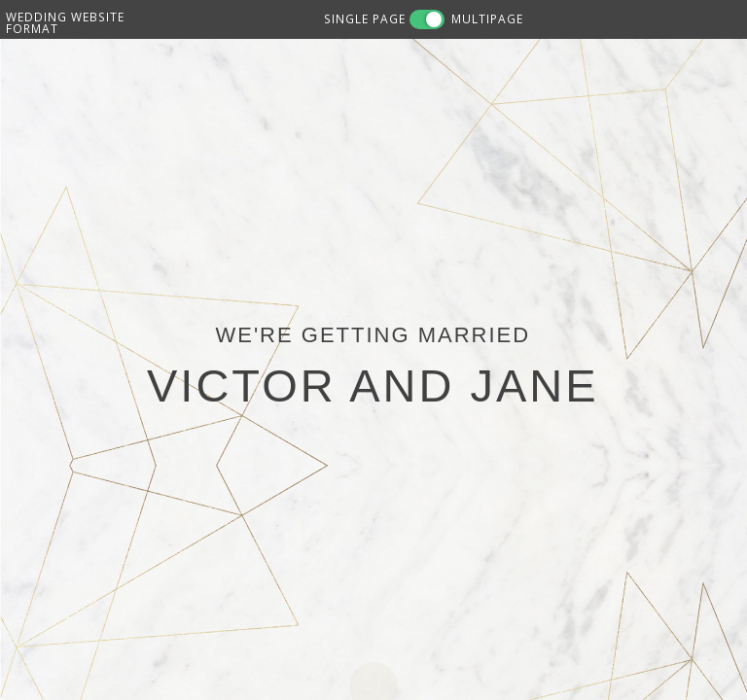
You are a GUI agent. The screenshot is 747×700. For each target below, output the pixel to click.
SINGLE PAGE (365, 18)
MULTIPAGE (487, 18)
